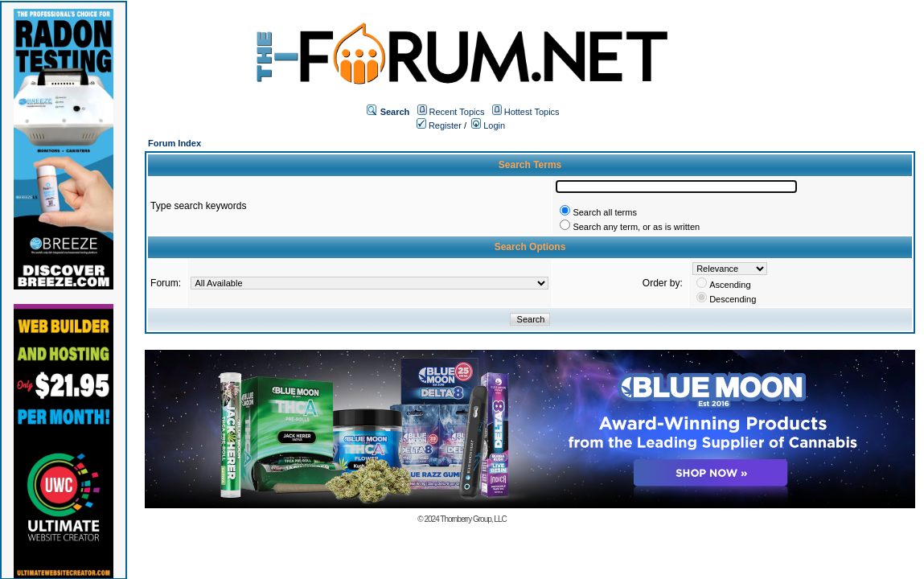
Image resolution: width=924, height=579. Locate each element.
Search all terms (604, 212)
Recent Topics (457, 112)
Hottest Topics (532, 112)
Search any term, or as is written (636, 227)
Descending (733, 299)
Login (488, 125)
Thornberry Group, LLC (473, 519)
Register (439, 125)
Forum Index (175, 143)
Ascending (730, 285)
